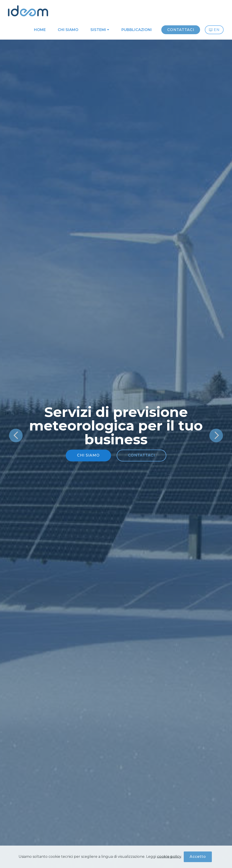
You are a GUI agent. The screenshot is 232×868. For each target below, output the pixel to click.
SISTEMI (98, 30)
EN (214, 30)
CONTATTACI (181, 30)
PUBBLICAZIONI (137, 30)
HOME (40, 30)
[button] (16, 435)
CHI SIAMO (68, 30)
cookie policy (169, 857)
